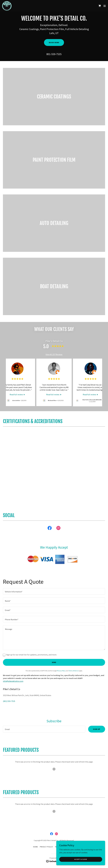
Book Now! (54, 43)
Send (54, 662)
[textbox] (54, 591)
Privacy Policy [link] (61, 671)
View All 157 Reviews (54, 354)
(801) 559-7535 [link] (9, 701)
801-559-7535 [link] (54, 54)
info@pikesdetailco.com (13, 681)
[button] (105, 6)
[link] (7, 6)
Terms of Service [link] (74, 671)
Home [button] (36, 847)
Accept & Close (81, 859)
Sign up (97, 729)
